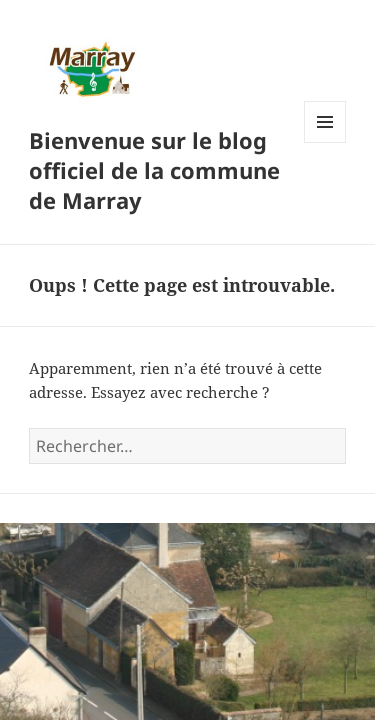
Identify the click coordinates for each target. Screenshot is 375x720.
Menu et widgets (325, 142)
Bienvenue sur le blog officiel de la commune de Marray (154, 170)
